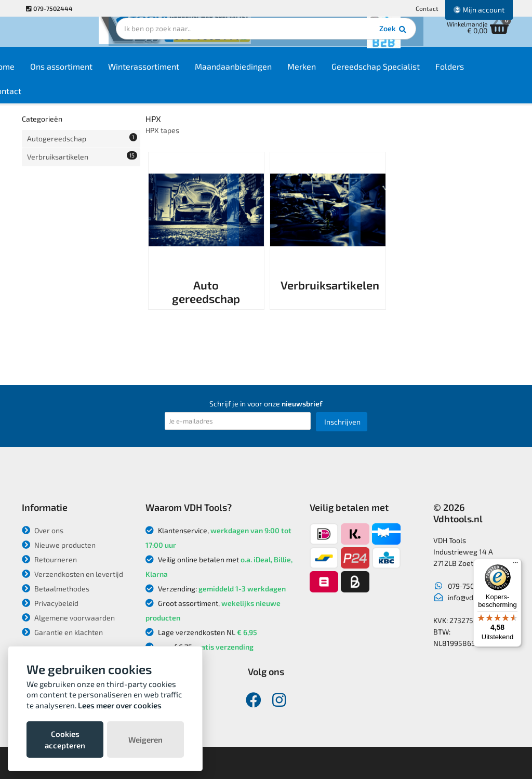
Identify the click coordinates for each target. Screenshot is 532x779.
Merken (339, 74)
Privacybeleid (50, 603)
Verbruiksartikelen (82, 154)
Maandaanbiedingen (271, 74)
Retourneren (49, 559)
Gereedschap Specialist (413, 74)
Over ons (43, 530)
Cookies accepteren (65, 740)
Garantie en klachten (62, 632)
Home (41, 74)
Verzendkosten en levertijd (72, 574)
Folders (487, 74)
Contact (427, 8)
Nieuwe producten (59, 545)
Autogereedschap (82, 137)
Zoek (337, 39)
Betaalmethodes (56, 589)
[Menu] (515, 565)
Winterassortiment (181, 74)
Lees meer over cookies (120, 705)
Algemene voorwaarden (68, 618)
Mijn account (479, 10)
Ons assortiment (99, 74)
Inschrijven (342, 422)
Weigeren (145, 740)
